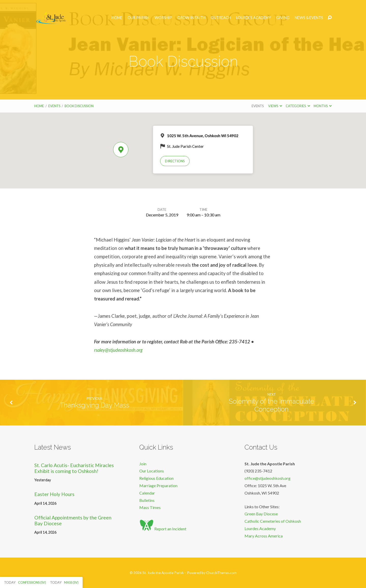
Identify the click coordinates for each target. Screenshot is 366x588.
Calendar (147, 493)
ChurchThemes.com (221, 573)
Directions (175, 161)
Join (143, 464)
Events (54, 106)
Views (275, 106)
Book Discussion (79, 106)
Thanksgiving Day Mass (95, 405)
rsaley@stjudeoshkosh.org (118, 350)
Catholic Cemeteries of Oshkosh (273, 521)
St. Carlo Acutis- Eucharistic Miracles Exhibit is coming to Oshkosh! (74, 468)
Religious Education (156, 478)
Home (117, 18)
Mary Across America (264, 536)
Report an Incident (163, 529)
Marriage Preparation (158, 486)
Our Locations (152, 471)
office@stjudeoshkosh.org (268, 478)
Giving (283, 18)
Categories (298, 106)
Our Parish (138, 18)
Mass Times (150, 507)
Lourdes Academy (254, 18)
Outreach (221, 18)
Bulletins (147, 500)
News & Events (309, 18)
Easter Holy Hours (54, 494)
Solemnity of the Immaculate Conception (271, 405)
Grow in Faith (191, 18)
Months (323, 106)
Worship (163, 18)
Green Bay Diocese (261, 514)
